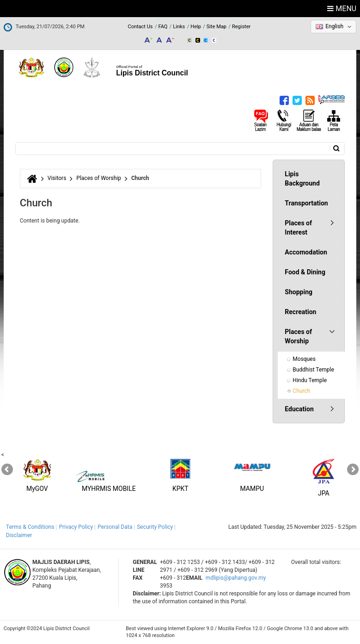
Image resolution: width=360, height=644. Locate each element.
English (334, 26)
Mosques (304, 359)
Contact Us (140, 27)
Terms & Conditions (30, 527)
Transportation (306, 203)
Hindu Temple (310, 380)
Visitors (57, 178)
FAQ (163, 27)
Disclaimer (19, 535)
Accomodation (306, 252)
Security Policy (155, 527)
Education (299, 409)
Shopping (299, 292)
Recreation (300, 312)
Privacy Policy (76, 527)
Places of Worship (99, 178)
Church (301, 391)
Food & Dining (305, 272)
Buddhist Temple (313, 370)
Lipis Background (302, 179)
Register (241, 27)
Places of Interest (298, 228)
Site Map (217, 27)
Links (179, 27)
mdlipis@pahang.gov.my (236, 578)
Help (196, 27)
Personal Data (115, 527)
